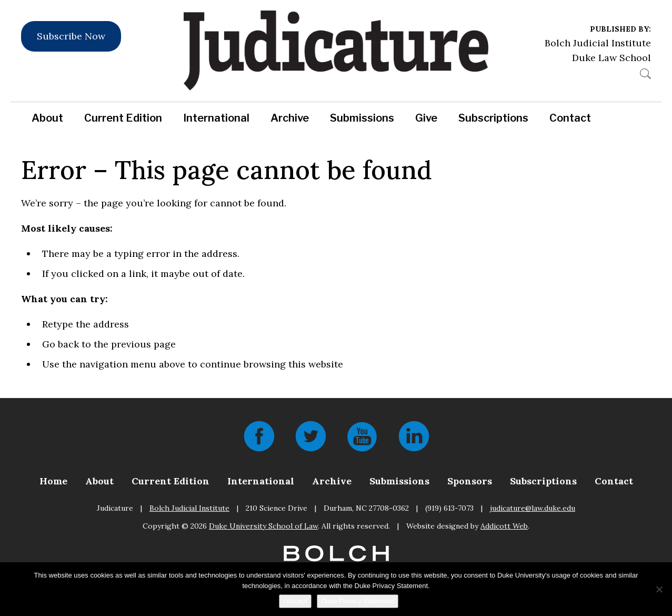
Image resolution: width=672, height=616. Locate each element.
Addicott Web (504, 526)
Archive (290, 118)
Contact (570, 118)
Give (426, 118)
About (47, 118)
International (216, 118)
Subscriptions (493, 118)
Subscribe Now (71, 36)
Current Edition (123, 118)
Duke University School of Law (263, 526)
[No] (659, 589)
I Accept (295, 601)
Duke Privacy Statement (358, 601)
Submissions (362, 118)
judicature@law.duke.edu (533, 508)
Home (53, 481)
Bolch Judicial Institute (598, 43)
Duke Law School (611, 58)
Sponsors (470, 481)
